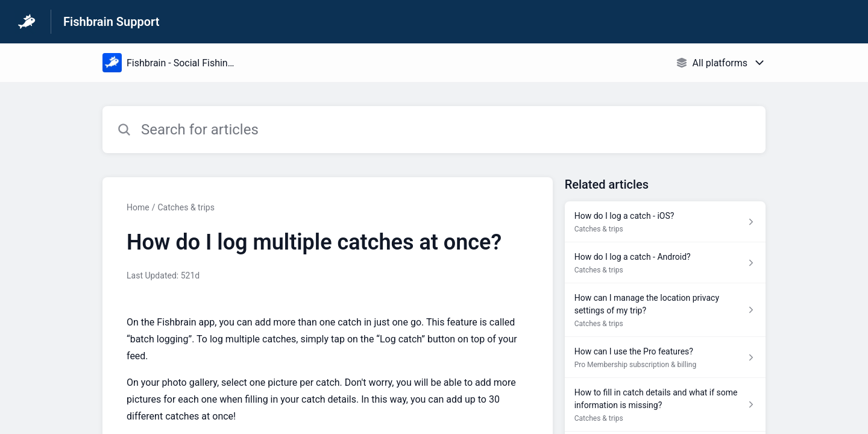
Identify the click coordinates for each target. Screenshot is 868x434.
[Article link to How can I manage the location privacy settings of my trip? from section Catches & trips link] (665, 310)
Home (138, 207)
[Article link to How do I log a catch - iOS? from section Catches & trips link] (665, 222)
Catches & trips (186, 207)
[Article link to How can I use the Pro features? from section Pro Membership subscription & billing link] (665, 357)
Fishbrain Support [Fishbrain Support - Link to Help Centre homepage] (111, 22)
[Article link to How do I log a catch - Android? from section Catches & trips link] (665, 263)
